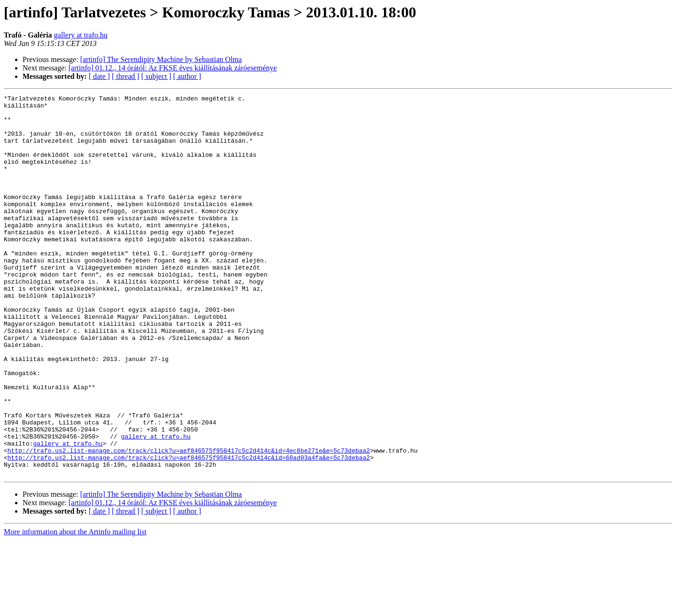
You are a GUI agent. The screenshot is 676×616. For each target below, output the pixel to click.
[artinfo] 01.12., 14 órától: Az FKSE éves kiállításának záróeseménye (173, 68)
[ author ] (187, 76)
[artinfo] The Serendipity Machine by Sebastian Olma (161, 59)
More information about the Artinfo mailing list (75, 608)
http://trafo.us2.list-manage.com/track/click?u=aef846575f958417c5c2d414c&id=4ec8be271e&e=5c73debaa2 (189, 522)
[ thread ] (126, 76)
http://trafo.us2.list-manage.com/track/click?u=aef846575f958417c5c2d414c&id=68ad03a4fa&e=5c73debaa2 (189, 531)
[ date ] (99, 76)
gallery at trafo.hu (81, 35)
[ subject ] (156, 76)
